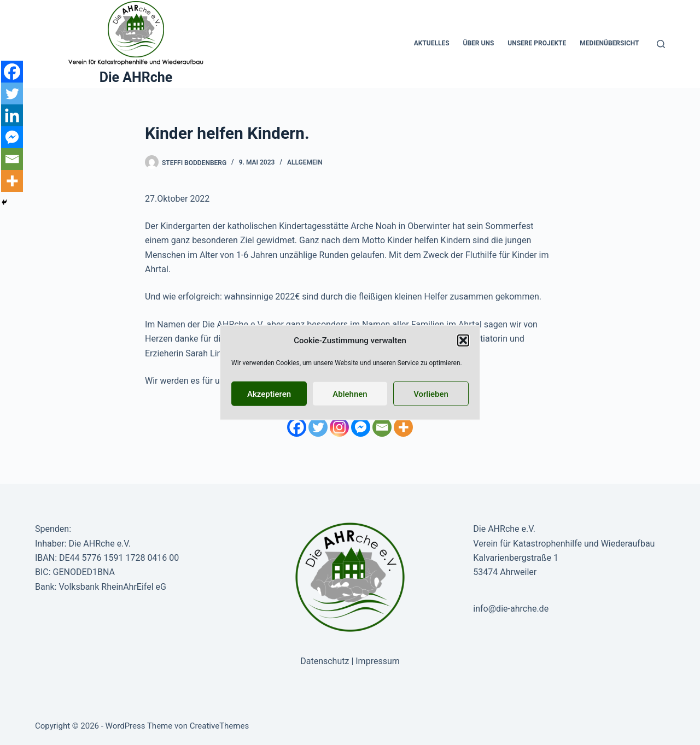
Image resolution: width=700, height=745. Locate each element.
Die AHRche (136, 77)
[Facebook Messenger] (361, 427)
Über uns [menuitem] (479, 43)
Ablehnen (350, 394)
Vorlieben (431, 394)
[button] (463, 341)
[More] (403, 427)
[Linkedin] (12, 115)
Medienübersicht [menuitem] (609, 43)
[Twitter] (318, 427)
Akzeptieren (269, 394)
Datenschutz (325, 661)
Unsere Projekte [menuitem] (537, 43)
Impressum (378, 661)
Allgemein (305, 162)
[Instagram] (339, 427)
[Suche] (661, 44)
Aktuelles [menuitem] (432, 43)
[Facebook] (297, 427)
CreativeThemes (220, 726)
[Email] (382, 427)
